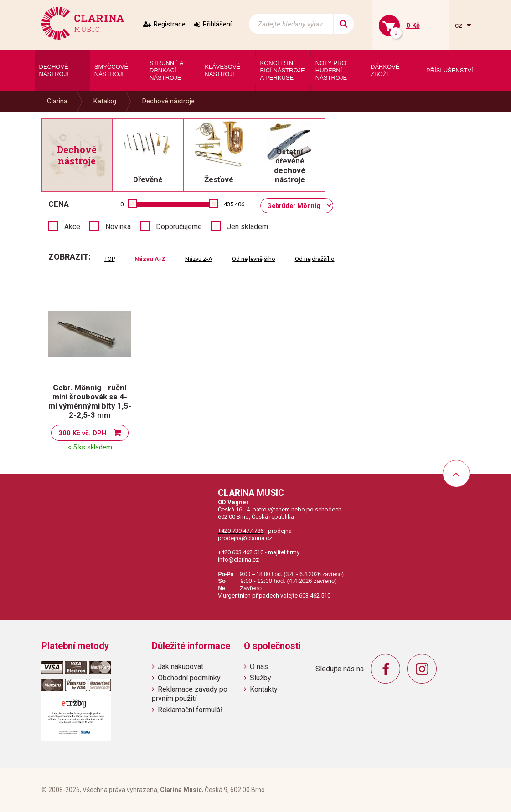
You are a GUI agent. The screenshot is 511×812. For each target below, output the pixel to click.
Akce (72, 227)
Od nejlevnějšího (254, 259)
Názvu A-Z (150, 259)
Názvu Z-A (199, 259)
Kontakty (264, 689)
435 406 (234, 204)
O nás (259, 666)
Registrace (170, 24)
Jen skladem (248, 227)
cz (460, 25)
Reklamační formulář (190, 710)
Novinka (118, 227)
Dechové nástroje (168, 101)
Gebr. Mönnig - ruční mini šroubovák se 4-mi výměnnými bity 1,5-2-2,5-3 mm (90, 401)
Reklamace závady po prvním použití (190, 694)
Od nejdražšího (315, 259)
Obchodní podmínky (189, 678)
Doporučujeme (179, 227)
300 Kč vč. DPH (83, 433)
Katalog (105, 101)
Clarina (57, 101)
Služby (261, 678)
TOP (110, 259)
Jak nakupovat (181, 666)
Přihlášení (217, 24)
